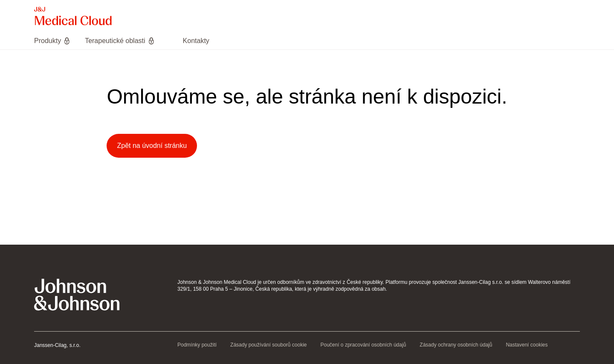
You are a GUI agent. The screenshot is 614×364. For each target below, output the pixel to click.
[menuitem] (56, 41)
